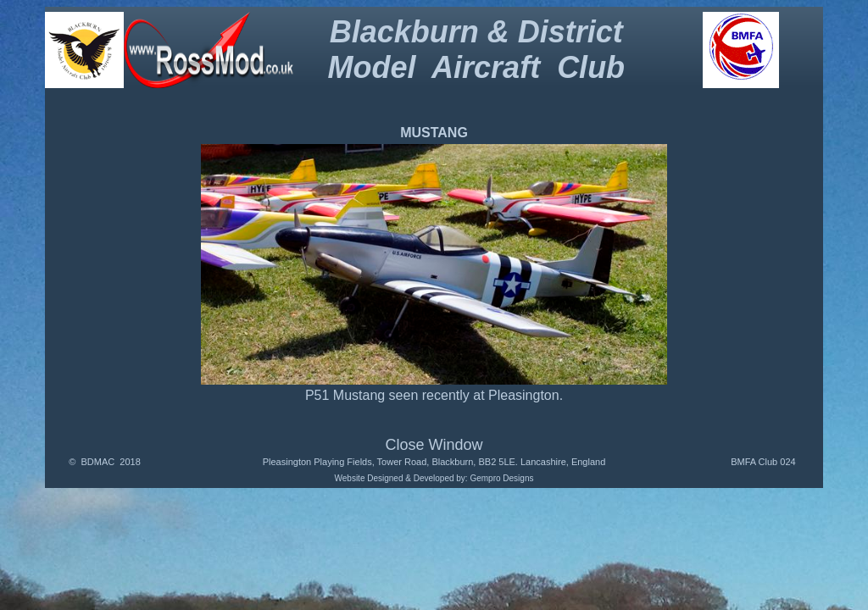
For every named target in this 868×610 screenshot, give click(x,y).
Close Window (434, 445)
